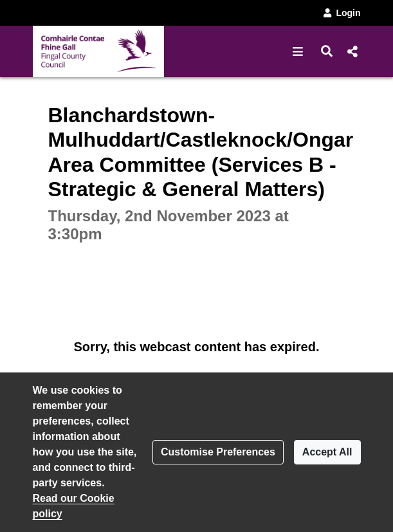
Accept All (327, 452)
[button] (298, 51)
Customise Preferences (218, 452)
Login (341, 13)
